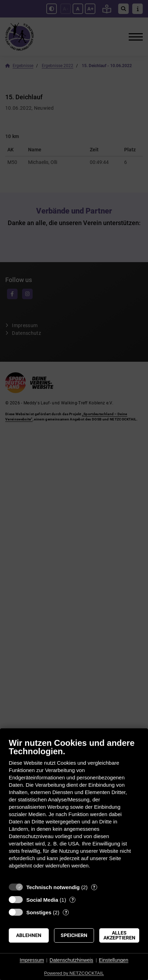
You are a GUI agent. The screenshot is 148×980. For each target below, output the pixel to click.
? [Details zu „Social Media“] (73, 900)
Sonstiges (39, 912)
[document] (74, 809)
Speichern (74, 935)
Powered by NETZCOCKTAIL (74, 973)
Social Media (42, 900)
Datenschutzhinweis (71, 960)
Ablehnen (29, 935)
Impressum (32, 960)
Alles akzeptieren (119, 935)
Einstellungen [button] (114, 960)
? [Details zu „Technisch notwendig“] (94, 887)
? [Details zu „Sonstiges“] (66, 912)
